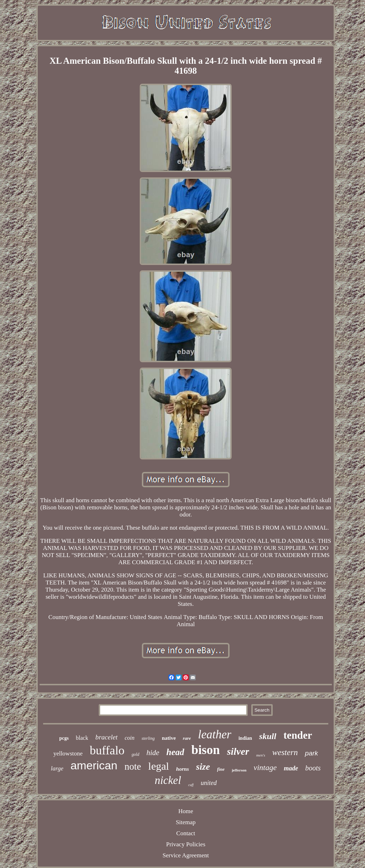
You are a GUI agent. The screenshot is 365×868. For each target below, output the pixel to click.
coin (130, 738)
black (82, 738)
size (203, 767)
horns (182, 769)
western (285, 752)
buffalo (107, 750)
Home (186, 811)
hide (153, 753)
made (291, 768)
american (94, 765)
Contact (186, 833)
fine (221, 769)
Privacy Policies (186, 844)
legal (159, 766)
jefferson (239, 770)
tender (298, 735)
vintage (265, 767)
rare (187, 738)
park (311, 753)
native (169, 738)
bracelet (106, 737)
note (133, 766)
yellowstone (68, 753)
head (175, 752)
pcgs (64, 738)
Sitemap (186, 822)
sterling (148, 738)
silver (238, 751)
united (209, 783)
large (57, 768)
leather (214, 734)
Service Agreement (186, 855)
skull (268, 736)
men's (261, 755)
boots (313, 768)
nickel (168, 780)
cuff (191, 785)
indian (245, 738)
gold (135, 754)
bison (206, 750)
